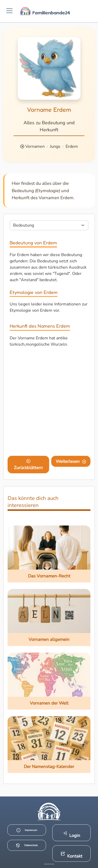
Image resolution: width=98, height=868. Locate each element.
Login (71, 835)
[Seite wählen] (49, 225)
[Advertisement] (49, 403)
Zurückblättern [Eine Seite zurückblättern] (28, 465)
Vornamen (35, 146)
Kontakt (71, 855)
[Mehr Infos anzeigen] (49, 864)
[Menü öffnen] (9, 11)
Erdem (72, 146)
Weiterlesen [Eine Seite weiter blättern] (71, 461)
